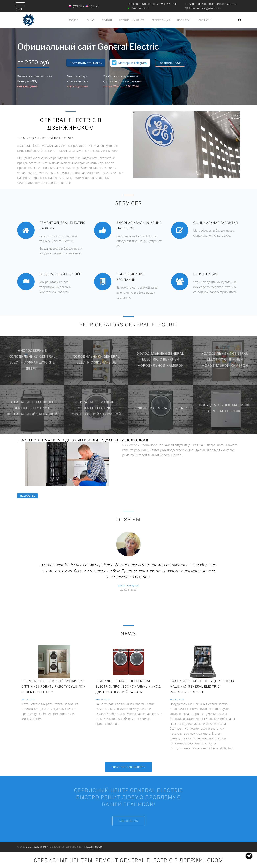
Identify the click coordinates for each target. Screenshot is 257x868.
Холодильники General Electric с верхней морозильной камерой (161, 359)
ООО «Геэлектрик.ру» (37, 847)
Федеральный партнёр (60, 274)
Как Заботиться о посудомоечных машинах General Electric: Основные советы (202, 687)
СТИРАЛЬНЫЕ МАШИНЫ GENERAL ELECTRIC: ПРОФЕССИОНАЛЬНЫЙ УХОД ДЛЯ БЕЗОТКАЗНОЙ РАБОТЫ (128, 687)
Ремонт (107, 20)
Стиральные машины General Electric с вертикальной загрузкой (32, 408)
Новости (183, 20)
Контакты (204, 20)
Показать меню (249, 856)
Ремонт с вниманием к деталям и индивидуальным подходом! (83, 440)
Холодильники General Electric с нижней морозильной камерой (225, 359)
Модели (75, 20)
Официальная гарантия (216, 223)
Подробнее (29, 496)
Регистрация (161, 20)
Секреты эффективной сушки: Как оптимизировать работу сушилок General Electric (53, 687)
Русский (75, 6)
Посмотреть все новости (128, 767)
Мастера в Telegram (133, 63)
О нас (91, 20)
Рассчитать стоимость (86, 63)
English (92, 6)
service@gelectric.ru (209, 8)
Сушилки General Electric (161, 408)
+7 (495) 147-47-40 (166, 4)
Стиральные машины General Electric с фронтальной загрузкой (96, 408)
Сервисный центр (132, 20)
